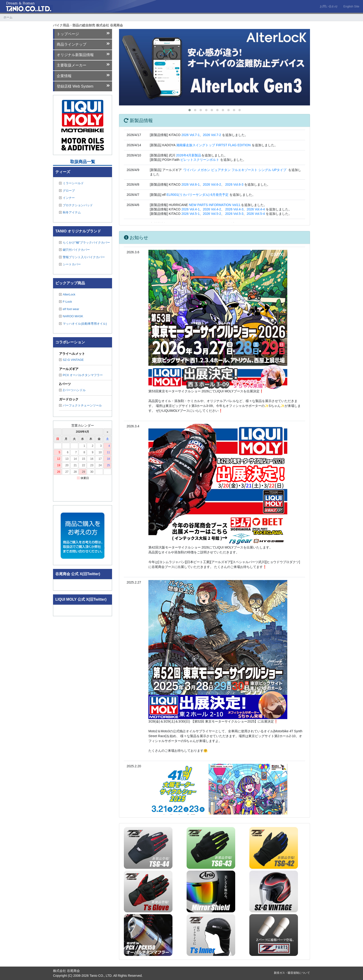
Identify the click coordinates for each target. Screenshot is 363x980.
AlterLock (67, 294)
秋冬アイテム (70, 212)
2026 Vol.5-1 (191, 214)
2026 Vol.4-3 (234, 209)
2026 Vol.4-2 (212, 209)
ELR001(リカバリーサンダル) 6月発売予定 (197, 195)
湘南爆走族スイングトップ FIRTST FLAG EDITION (213, 145)
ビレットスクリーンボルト (200, 160)
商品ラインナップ (83, 44)
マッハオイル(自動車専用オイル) (83, 324)
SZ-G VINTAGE (71, 360)
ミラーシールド (71, 183)
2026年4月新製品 (189, 155)
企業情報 (83, 76)
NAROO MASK (71, 316)
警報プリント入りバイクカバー (82, 257)
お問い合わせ (329, 6)
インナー (67, 198)
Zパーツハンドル (72, 390)
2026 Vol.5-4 (256, 214)
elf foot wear (69, 309)
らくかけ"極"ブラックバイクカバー (84, 243)
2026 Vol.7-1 (191, 135)
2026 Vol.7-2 (212, 135)
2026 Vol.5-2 (212, 214)
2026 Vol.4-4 (256, 209)
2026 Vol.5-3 (234, 214)
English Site (351, 6)
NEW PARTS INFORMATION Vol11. (215, 205)
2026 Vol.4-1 (191, 209)
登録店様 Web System (83, 86)
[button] (190, 110)
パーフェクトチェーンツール (80, 405)
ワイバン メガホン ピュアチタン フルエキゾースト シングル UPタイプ (235, 170)
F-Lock (66, 302)
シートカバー (70, 264)
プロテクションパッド (76, 205)
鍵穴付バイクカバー (74, 250)
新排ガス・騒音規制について (292, 973)
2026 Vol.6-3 (234, 184)
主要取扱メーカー (83, 65)
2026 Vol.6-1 (191, 184)
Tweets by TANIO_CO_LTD (75, 584)
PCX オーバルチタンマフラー (81, 375)
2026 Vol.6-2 (212, 184)
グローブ (67, 191)
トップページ (83, 34)
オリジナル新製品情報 (83, 54)
